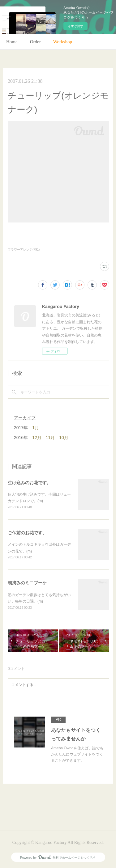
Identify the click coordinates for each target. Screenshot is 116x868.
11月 (50, 438)
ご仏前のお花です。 (27, 533)
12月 (37, 438)
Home (12, 42)
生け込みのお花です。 (29, 483)
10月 (64, 438)
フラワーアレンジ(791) (24, 250)
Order (35, 42)
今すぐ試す (75, 26)
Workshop (63, 42)
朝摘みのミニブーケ (27, 583)
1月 (36, 428)
